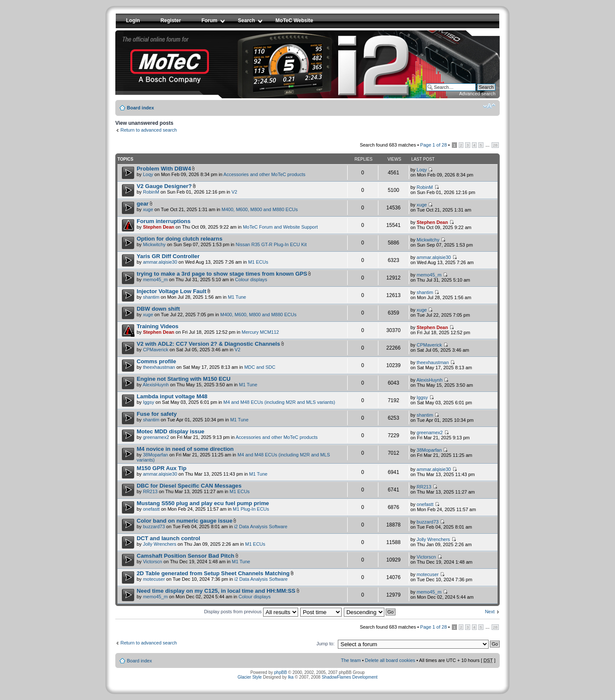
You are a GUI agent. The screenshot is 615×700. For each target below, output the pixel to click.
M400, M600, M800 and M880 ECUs (260, 209)
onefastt (151, 509)
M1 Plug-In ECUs (251, 509)
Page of (433, 145)
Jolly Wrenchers (160, 544)
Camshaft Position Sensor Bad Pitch (186, 556)
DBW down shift (158, 309)
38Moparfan (156, 455)
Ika (291, 677)
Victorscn (153, 562)
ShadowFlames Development (350, 677)
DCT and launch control (168, 538)
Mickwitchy (154, 244)
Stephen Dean (159, 227)
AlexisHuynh (156, 385)
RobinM (151, 192)
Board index (141, 108)
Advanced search (477, 94)
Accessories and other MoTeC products (264, 174)
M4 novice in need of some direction (185, 449)
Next (490, 612)
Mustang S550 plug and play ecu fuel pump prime (203, 503)
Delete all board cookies (390, 660)
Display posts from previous (251, 612)
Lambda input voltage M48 (172, 396)
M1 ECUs (258, 262)
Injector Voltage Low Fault (171, 291)
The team (351, 660)
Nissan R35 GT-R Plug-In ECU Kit (271, 244)
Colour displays (251, 279)
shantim (151, 297)
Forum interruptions (164, 221)
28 (495, 145)
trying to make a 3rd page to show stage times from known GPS (222, 274)
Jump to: (325, 644)
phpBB (281, 672)
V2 (234, 192)
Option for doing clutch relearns (180, 239)
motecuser (154, 579)
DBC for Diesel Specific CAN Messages (189, 486)
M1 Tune (237, 297)
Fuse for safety (157, 414)
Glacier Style (250, 677)
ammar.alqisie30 (160, 262)
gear (143, 204)
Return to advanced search (149, 130)
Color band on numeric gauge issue (184, 521)
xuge (148, 209)
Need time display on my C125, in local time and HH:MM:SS (216, 591)
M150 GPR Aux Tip (162, 468)
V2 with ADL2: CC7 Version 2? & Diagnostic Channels (208, 344)
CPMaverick (156, 350)
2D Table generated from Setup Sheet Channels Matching (213, 573)
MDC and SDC (260, 367)
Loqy (148, 174)
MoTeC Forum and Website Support (280, 227)
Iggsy (149, 402)
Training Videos (158, 326)
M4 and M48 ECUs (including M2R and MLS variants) (279, 402)
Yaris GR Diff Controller (168, 256)
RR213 (150, 491)
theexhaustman (159, 367)
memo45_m (155, 279)
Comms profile (156, 361)
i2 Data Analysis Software (261, 526)
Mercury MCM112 (260, 332)
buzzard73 (154, 526)
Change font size (489, 106)
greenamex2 (156, 437)
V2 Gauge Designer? (164, 186)
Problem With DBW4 (164, 169)
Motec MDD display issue (170, 431)
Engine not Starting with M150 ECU (184, 379)
